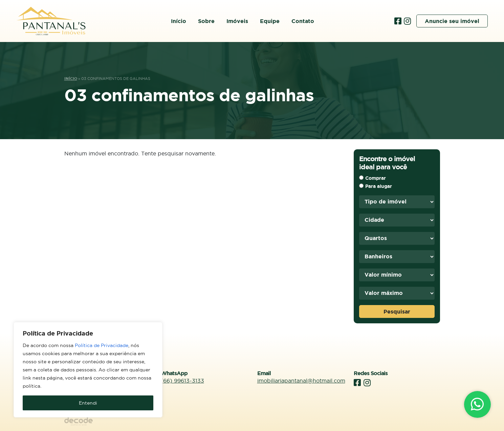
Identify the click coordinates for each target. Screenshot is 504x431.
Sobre (206, 21)
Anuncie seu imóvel (452, 21)
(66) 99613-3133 (182, 381)
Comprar (376, 178)
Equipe (270, 21)
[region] (88, 370)
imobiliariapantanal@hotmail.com (301, 381)
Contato (303, 21)
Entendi (88, 403)
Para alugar (379, 186)
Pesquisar (397, 311)
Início (179, 21)
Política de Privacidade (102, 345)
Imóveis (237, 21)
